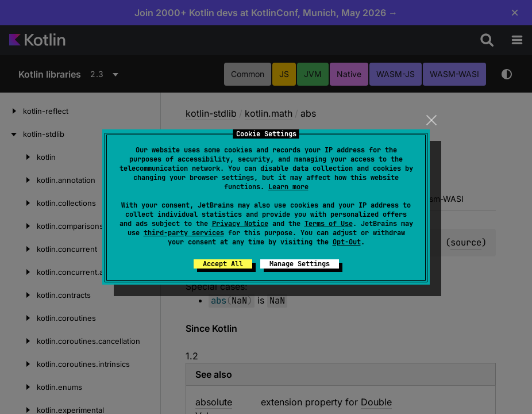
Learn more (288, 187)
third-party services (184, 233)
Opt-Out (347, 242)
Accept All (223, 264)
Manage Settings (300, 264)
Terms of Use (329, 224)
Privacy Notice (240, 224)
